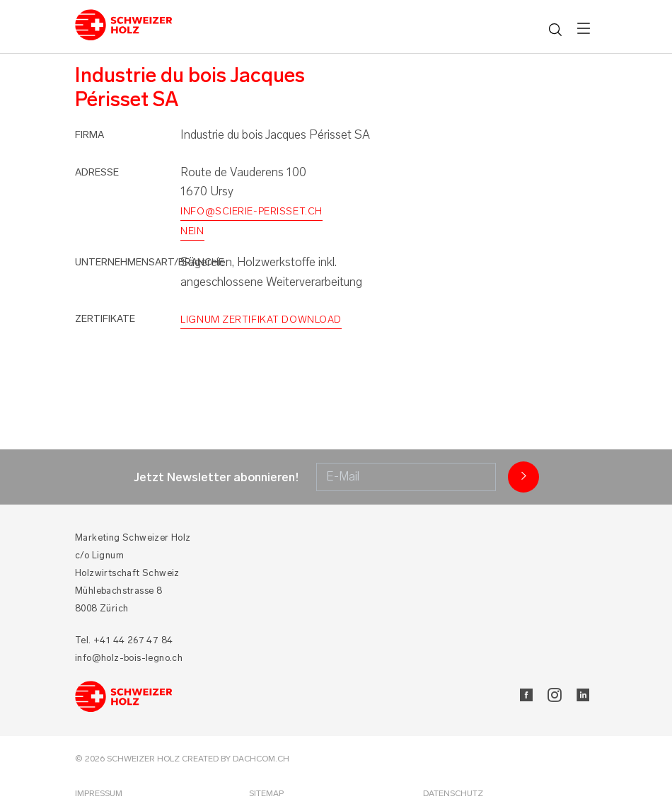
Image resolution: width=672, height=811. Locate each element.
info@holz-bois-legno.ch (129, 658)
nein (192, 231)
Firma (89, 135)
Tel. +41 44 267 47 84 (124, 640)
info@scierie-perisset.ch (251, 211)
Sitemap (266, 793)
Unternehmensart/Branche (150, 262)
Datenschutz (453, 793)
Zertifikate (105, 319)
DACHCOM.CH (261, 759)
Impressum (99, 793)
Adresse (97, 172)
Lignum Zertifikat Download (261, 320)
